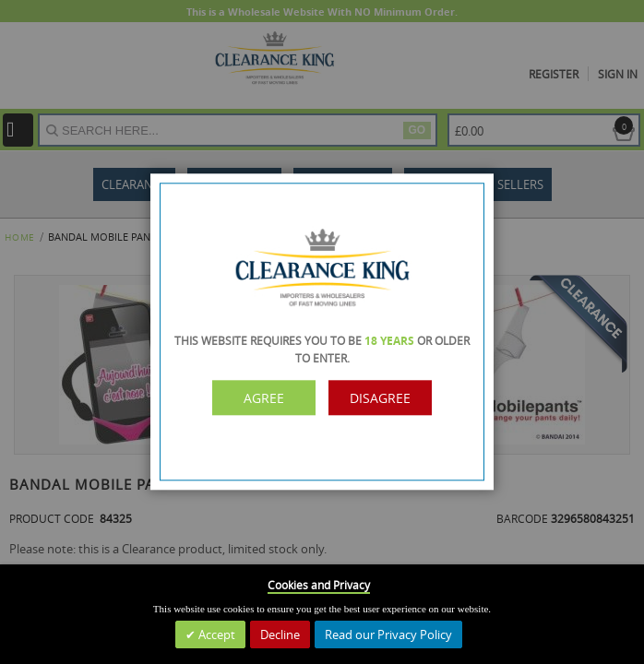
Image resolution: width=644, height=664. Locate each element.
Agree (264, 398)
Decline (280, 634)
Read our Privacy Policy (388, 634)
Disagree (380, 398)
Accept (215, 634)
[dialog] (322, 332)
